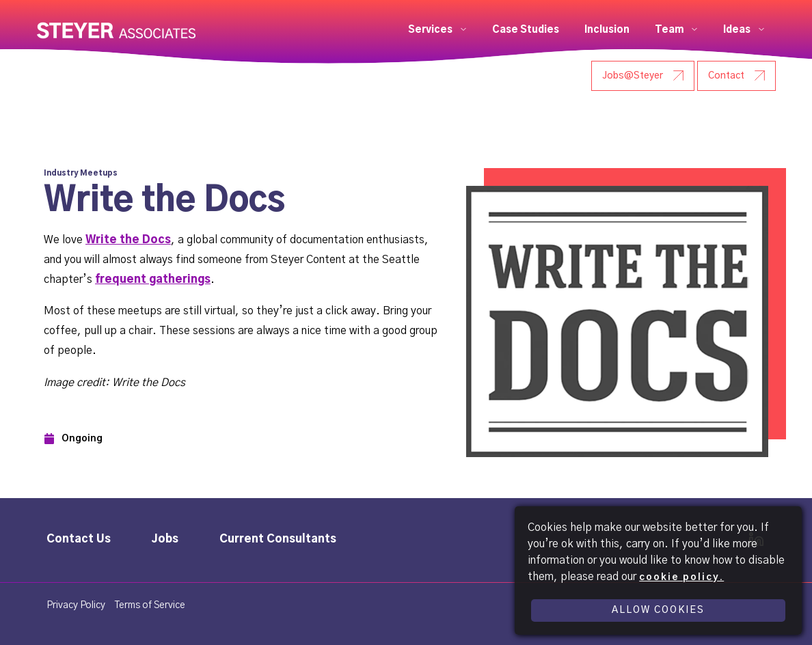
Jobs (165, 539)
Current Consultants (278, 539)
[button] (437, 30)
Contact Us (79, 539)
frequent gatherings (153, 279)
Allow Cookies (658, 610)
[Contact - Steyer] (736, 76)
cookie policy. (681, 577)
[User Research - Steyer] (534, 76)
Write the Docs (128, 240)
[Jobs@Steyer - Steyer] (643, 76)
